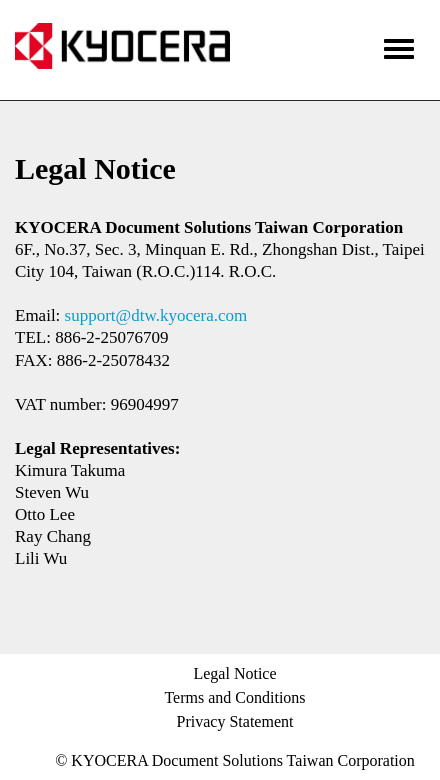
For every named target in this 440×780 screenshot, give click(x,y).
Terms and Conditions (234, 697)
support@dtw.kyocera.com (156, 315)
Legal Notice (234, 673)
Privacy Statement (235, 721)
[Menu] (399, 46)
